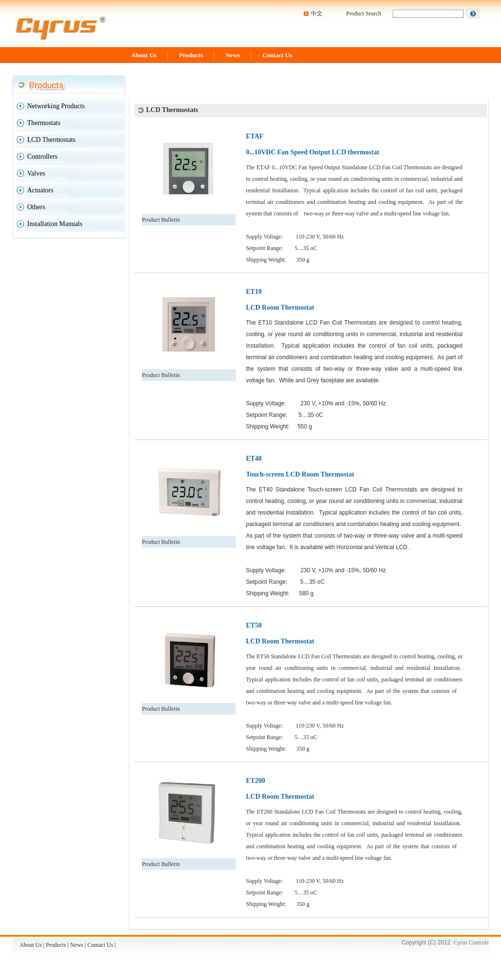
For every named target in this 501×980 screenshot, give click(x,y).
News (232, 55)
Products (191, 55)
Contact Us (277, 55)
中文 (317, 13)
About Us (144, 55)
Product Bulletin (161, 220)
